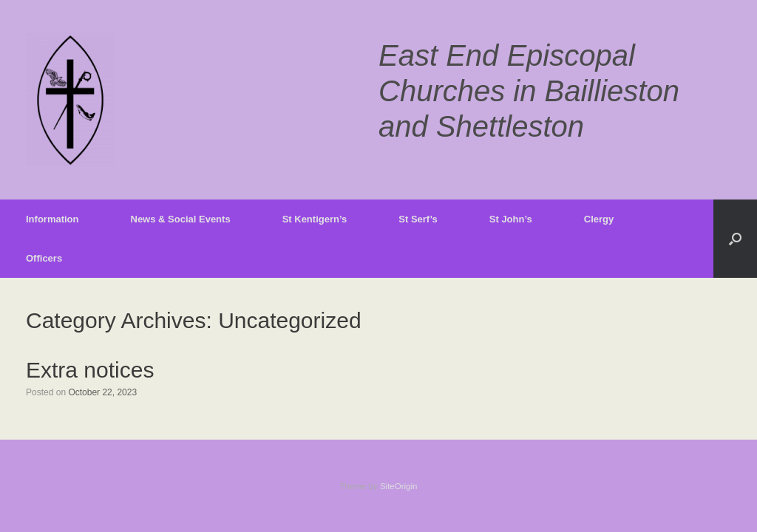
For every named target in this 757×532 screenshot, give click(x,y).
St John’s (511, 219)
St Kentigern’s (315, 219)
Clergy (599, 219)
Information (52, 219)
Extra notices (90, 370)
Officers (44, 258)
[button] (735, 239)
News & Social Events (181, 219)
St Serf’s (418, 219)
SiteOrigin (399, 486)
